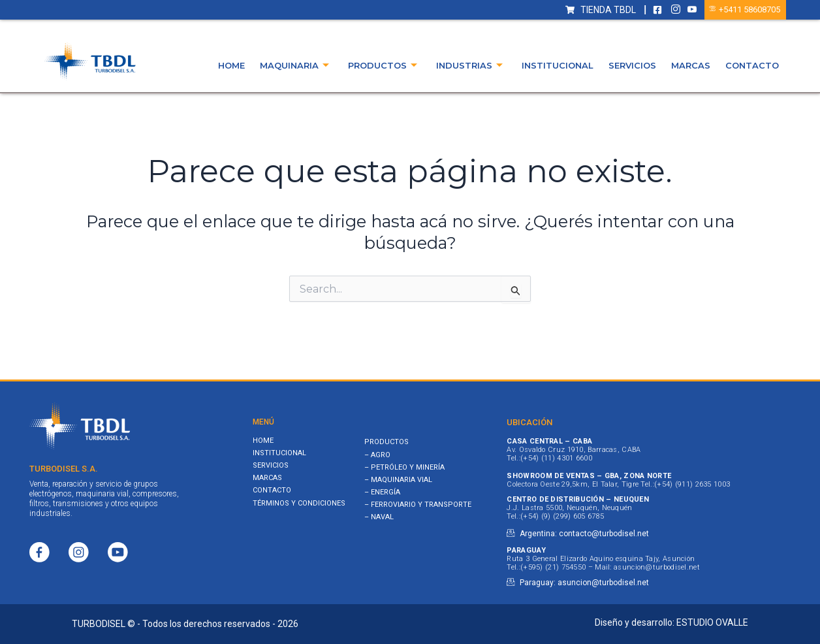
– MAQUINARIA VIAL (398, 480)
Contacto (752, 65)
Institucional (558, 65)
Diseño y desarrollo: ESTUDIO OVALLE (671, 622)
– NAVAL (379, 517)
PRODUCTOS (386, 442)
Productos (383, 66)
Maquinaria (294, 66)
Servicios (632, 65)
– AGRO (377, 455)
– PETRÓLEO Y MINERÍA (404, 467)
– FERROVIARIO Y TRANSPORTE (418, 505)
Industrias (469, 66)
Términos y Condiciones (299, 503)
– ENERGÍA (382, 492)
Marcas (691, 65)
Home (231, 65)
